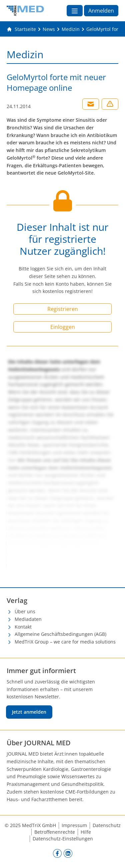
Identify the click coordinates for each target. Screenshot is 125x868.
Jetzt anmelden (29, 712)
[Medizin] (71, 29)
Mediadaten (28, 619)
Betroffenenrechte (55, 832)
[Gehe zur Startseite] (21, 29)
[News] (49, 29)
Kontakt (23, 627)
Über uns (25, 611)
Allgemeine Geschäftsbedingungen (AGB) (60, 634)
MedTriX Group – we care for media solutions (65, 642)
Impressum (74, 825)
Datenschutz (107, 825)
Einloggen (63, 327)
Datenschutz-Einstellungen (63, 839)
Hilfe (86, 832)
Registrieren (63, 309)
